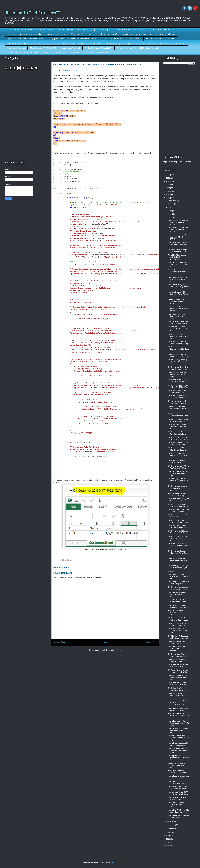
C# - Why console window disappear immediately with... (177, 677)
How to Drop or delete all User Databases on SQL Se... (178, 613)
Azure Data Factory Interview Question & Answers (30, 30)
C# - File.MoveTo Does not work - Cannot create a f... (178, 637)
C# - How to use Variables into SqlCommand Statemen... (177, 488)
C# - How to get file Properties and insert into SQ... (178, 695)
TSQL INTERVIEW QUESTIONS (99, 48)
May (170, 214)
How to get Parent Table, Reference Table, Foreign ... (178, 294)
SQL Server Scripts (114, 43)
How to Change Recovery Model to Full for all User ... (178, 481)
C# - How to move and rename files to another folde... (177, 631)
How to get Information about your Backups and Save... (178, 606)
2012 (168, 842)
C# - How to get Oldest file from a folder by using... (177, 684)
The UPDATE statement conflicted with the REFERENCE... (177, 257)
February (172, 825)
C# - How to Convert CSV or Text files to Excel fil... (178, 467)
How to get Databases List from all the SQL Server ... (178, 772)
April (170, 217)
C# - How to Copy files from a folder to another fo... (178, 624)
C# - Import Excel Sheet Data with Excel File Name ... (178, 408)
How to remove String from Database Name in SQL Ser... (178, 730)
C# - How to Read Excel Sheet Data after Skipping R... (178, 427)
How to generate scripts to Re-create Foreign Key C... (177, 279)
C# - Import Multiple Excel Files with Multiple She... (178, 381)
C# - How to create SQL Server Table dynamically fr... (178, 560)
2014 (168, 836)
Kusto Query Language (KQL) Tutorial (24, 34)
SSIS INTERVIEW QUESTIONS (173, 43)
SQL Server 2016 (44, 43)
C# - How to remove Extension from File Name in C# (178, 349)
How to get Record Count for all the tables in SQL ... (178, 494)
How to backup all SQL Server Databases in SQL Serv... (178, 723)
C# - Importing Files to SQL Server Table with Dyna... (178, 567)
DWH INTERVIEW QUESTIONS (129, 30)
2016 (168, 198)
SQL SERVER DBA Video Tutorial (160, 39)
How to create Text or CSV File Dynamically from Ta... (178, 793)
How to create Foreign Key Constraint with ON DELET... (178, 230)
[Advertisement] (27, 94)
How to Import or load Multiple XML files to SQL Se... (178, 576)
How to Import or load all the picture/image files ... (178, 583)
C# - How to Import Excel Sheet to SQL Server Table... (177, 374)
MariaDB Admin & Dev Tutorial (103, 34)
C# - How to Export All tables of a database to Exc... (178, 511)
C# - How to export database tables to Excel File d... (178, 444)
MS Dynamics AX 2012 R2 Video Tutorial (65, 34)
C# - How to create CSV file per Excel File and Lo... (178, 397)
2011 (168, 845)
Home (106, 642)
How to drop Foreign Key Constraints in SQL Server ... (178, 287)
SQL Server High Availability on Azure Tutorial (78, 43)
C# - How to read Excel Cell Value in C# (178, 516)
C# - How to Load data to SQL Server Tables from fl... (178, 553)
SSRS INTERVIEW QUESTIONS (43, 48)
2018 (168, 191)
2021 (168, 185)
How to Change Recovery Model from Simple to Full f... (178, 716)
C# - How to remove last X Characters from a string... (178, 343)
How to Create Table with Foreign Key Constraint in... (177, 329)
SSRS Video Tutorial (71, 48)
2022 (168, 181)
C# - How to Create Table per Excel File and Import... (179, 392)
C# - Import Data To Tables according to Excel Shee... (178, 415)
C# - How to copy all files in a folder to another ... (179, 660)
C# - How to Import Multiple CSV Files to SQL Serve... (178, 532)
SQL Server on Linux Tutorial (141, 43)
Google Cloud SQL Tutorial (159, 30)
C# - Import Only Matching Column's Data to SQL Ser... (177, 362)
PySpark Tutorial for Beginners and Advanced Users (75, 39)
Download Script (70, 71)
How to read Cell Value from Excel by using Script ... (178, 816)
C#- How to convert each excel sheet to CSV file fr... (178, 402)
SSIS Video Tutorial (16, 48)
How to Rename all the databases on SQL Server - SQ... (178, 738)
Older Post (151, 642)
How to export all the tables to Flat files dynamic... (178, 782)
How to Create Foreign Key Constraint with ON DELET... (178, 222)
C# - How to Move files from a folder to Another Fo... (178, 642)
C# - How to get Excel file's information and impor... (178, 368)
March (171, 821)
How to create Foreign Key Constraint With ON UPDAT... (178, 237)
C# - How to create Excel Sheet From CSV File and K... (178, 455)
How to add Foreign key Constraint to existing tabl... (177, 316)
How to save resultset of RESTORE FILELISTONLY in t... (177, 703)
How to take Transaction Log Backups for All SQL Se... (178, 709)
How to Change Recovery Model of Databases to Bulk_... (177, 473)
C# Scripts (105, 30)
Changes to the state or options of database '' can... (177, 765)
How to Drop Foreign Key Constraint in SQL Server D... (178, 264)
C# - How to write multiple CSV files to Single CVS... (178, 527)
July (170, 207)
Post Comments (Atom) (111, 650)
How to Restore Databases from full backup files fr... (178, 601)
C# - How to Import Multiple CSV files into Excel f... (178, 449)
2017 (168, 195)
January (171, 828)
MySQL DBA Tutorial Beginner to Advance (26, 39)
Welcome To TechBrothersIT (32, 13)
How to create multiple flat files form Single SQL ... (177, 798)
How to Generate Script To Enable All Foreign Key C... (177, 244)
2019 (168, 188)
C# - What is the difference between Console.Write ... (178, 671)
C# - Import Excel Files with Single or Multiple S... (178, 420)
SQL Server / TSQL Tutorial (19, 43)
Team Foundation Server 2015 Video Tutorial (28, 52)
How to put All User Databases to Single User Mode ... (178, 758)
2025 (168, 175)
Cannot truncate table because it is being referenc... (176, 301)
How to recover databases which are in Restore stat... (177, 594)
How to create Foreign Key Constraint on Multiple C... (178, 322)
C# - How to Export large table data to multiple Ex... (178, 505)
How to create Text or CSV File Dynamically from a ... (178, 788)
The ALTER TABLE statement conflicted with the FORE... (178, 309)
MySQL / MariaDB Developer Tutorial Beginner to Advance (149, 34)
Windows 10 (59, 52)
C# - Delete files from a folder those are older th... (178, 689)
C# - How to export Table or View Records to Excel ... (178, 433)
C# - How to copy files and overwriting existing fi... (177, 655)
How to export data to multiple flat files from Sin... (177, 805)
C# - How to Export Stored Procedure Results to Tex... (177, 538)
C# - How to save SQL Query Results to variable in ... (179, 500)
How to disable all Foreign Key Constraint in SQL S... (178, 251)
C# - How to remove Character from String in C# (178, 336)
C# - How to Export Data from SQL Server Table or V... (178, 546)
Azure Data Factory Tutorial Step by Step (77, 30)
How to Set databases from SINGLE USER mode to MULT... (178, 750)
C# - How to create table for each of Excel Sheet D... (178, 386)
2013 (168, 839)
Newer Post (60, 642)
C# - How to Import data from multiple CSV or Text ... (179, 462)
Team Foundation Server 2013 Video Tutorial (138, 48)
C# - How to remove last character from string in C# (179, 355)
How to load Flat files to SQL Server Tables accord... (178, 811)
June (170, 211)
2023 (168, 178)
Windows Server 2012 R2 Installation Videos (90, 52)
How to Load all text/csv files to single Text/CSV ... (178, 777)
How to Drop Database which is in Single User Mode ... (179, 744)
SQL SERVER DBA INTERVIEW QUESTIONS (122, 39)
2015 (168, 832)
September (172, 201)
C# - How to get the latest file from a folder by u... (178, 666)
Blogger (115, 863)
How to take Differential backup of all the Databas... (176, 649)
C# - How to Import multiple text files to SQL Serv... (178, 588)
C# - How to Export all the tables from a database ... (178, 521)
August (171, 204)
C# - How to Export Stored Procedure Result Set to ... (178, 438)
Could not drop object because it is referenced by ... (178, 272)
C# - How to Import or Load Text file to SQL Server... (178, 619)
